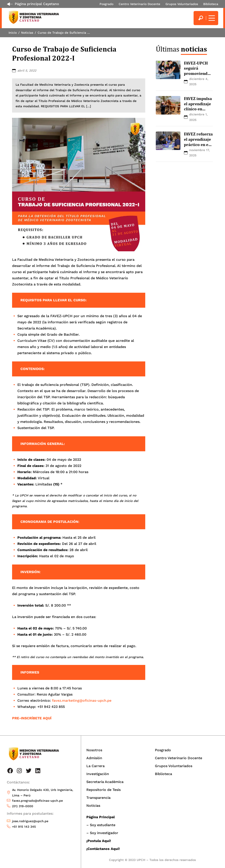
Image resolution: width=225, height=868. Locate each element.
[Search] (201, 18)
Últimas (181, 49)
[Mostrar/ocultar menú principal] (211, 18)
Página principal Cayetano (37, 4)
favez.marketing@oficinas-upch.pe (82, 701)
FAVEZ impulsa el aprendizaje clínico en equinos (198, 106)
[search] (201, 18)
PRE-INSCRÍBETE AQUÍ (32, 718)
